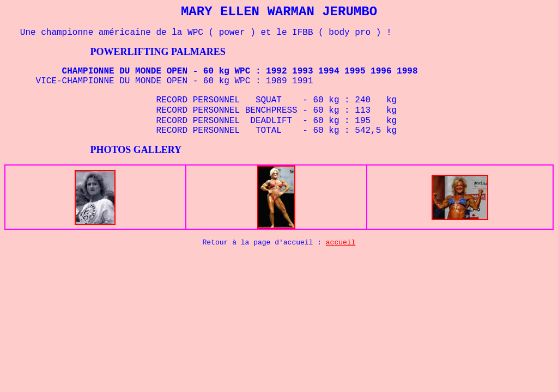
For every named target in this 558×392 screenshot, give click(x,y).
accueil (341, 243)
